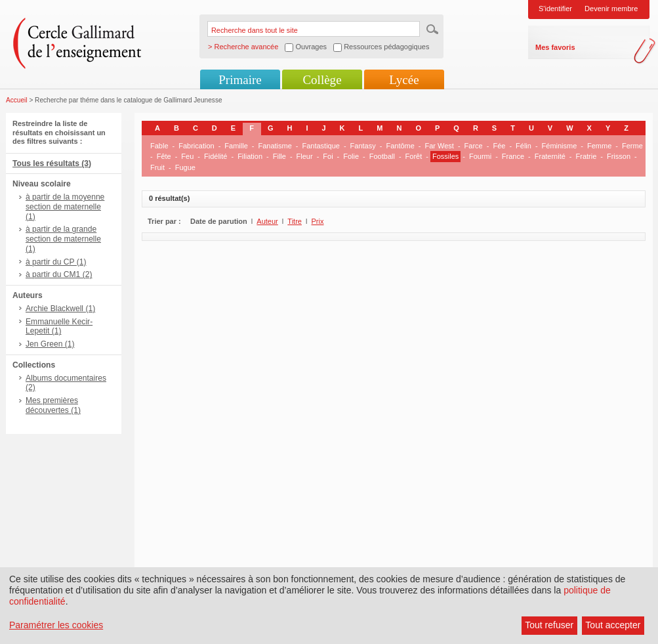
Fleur (305, 156)
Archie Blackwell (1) (60, 309)
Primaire (240, 80)
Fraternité (550, 156)
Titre (295, 221)
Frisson (619, 156)
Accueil (17, 100)
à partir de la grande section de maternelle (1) (63, 239)
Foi (328, 156)
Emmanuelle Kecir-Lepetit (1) (59, 327)
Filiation (250, 156)
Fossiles (445, 156)
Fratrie (586, 156)
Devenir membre (611, 9)
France (513, 156)
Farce (474, 146)
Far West (440, 146)
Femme (599, 146)
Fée (499, 146)
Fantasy (363, 146)
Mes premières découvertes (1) (53, 405)
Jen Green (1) (50, 344)
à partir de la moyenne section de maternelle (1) (65, 207)
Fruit (157, 167)
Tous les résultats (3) (52, 163)
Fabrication (196, 146)
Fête (164, 156)
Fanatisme (275, 146)
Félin (524, 146)
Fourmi (480, 156)
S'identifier (555, 9)
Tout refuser (549, 625)
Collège (322, 80)
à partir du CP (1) (56, 262)
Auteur (267, 221)
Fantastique (320, 146)
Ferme (632, 146)
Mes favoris (555, 47)
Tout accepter (613, 625)
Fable (159, 146)
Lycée (404, 80)
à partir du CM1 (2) (59, 274)
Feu (187, 156)
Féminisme (560, 146)
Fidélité (216, 156)
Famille (236, 146)
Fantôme (400, 146)
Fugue (185, 167)
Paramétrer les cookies (56, 625)
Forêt (414, 156)
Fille (279, 156)
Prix (318, 221)
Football (382, 156)
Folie (351, 156)
